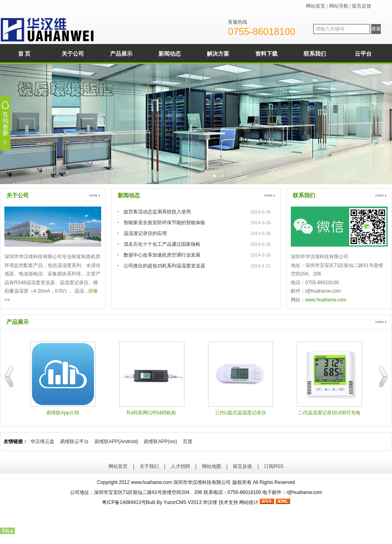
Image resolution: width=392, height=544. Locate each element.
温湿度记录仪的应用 (145, 233)
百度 (188, 442)
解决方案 (218, 54)
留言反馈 (362, 6)
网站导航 (339, 6)
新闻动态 (170, 54)
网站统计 (249, 502)
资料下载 (266, 54)
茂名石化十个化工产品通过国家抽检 (162, 244)
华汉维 (210, 502)
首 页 (24, 54)
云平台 (363, 54)
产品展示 (121, 54)
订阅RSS (274, 466)
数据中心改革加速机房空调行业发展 (162, 255)
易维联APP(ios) (160, 442)
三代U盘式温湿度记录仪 (241, 378)
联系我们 (315, 54)
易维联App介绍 (63, 378)
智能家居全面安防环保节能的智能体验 (164, 223)
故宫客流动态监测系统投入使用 (157, 212)
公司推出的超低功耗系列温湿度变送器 (164, 266)
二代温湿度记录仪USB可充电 (329, 378)
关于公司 (73, 54)
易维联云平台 (74, 442)
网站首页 (316, 6)
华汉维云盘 (42, 442)
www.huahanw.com (326, 300)
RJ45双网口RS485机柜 (152, 378)
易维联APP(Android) (116, 442)
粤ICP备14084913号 (124, 502)
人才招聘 (180, 466)
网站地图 (212, 466)
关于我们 (149, 466)
